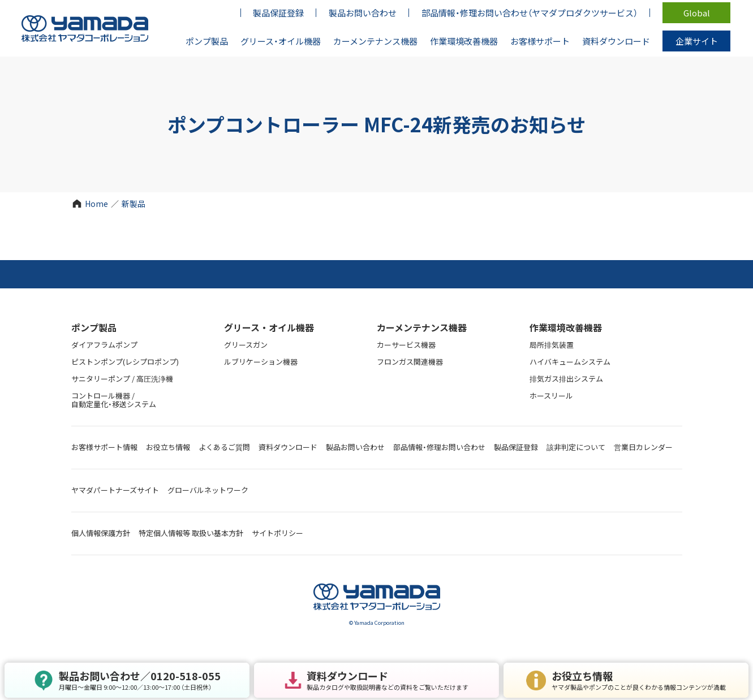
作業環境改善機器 (566, 327)
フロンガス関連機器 (410, 362)
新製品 (134, 204)
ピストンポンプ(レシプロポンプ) (125, 362)
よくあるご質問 (224, 447)
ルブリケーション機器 (261, 362)
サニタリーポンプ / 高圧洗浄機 (122, 379)
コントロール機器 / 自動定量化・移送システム (114, 400)
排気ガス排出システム (566, 379)
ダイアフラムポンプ (104, 345)
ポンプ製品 (94, 327)
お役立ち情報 (168, 447)
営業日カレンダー (643, 447)
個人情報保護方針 (101, 533)
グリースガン (246, 345)
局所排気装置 (552, 345)
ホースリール (551, 396)
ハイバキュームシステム (570, 362)
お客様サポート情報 (104, 447)
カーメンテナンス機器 (422, 327)
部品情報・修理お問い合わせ (439, 447)
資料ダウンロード (288, 447)
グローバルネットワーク (208, 490)
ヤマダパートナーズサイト (115, 490)
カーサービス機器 (406, 345)
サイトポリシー (277, 533)
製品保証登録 (516, 447)
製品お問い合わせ (355, 447)
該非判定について (576, 447)
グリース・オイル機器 (269, 327)
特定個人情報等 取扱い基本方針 (191, 533)
